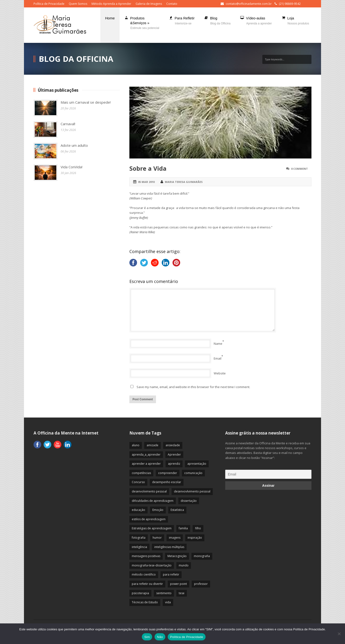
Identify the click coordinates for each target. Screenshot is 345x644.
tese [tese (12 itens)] (182, 593)
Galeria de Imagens (149, 4)
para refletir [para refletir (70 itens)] (171, 574)
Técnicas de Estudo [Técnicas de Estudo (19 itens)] (145, 602)
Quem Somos (78, 4)
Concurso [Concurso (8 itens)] (138, 482)
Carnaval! (68, 124)
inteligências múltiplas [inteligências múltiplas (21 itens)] (169, 547)
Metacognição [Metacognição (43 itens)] (177, 556)
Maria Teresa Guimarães (184, 182)
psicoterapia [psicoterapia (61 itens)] (140, 593)
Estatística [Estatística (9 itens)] (177, 510)
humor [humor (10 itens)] (157, 538)
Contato (172, 4)
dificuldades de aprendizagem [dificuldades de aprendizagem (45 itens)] (153, 501)
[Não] (339, 634)
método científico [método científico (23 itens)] (144, 574)
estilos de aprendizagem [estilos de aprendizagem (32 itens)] (149, 519)
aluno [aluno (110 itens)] (136, 445)
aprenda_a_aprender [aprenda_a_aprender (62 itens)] (146, 455)
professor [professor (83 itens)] (201, 584)
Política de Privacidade (49, 4)
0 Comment (299, 169)
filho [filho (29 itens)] (198, 528)
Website (220, 373)
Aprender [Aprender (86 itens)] (174, 455)
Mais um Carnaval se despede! (86, 102)
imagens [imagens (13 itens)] (175, 538)
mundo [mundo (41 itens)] (184, 565)
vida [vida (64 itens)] (168, 602)
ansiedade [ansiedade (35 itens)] (173, 445)
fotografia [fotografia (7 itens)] (139, 538)
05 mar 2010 (146, 182)
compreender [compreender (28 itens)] (168, 473)
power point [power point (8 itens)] (178, 584)
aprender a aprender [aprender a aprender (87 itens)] (146, 464)
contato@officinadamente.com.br (249, 4)
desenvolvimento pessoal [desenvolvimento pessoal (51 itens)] (149, 491)
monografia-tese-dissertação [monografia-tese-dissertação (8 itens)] (152, 565)
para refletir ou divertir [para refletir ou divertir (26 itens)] (147, 584)
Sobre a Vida (148, 168)
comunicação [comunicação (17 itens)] (193, 473)
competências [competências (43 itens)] (141, 473)
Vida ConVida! (72, 167)
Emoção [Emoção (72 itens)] (158, 510)
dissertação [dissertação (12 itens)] (189, 501)
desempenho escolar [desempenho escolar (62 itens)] (167, 482)
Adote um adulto (74, 145)
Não (160, 637)
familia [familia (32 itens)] (183, 528)
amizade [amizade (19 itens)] (152, 445)
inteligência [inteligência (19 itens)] (139, 547)
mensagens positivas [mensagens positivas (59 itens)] (146, 556)
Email (218, 358)
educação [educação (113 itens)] (138, 510)
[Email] (268, 474)
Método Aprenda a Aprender (111, 4)
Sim (147, 637)
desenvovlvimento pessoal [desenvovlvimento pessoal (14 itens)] (192, 491)
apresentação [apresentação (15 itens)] (197, 464)
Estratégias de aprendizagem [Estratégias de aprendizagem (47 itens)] (152, 528)
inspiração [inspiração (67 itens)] (195, 538)
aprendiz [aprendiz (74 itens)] (174, 464)
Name (218, 344)
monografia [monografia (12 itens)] (202, 556)
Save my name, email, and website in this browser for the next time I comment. (193, 387)
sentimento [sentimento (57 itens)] (164, 593)
